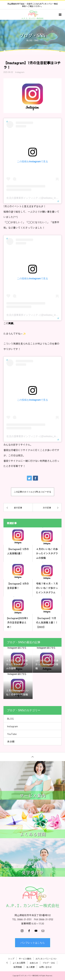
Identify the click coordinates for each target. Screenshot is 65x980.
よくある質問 (19, 963)
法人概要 (31, 967)
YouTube (12, 734)
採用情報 (18, 967)
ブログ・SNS (49, 963)
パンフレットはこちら (33, 943)
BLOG (10, 719)
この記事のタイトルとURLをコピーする (32, 492)
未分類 (11, 741)
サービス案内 (25, 959)
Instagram (20, 72)
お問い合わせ (45, 967)
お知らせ (34, 963)
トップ (11, 959)
